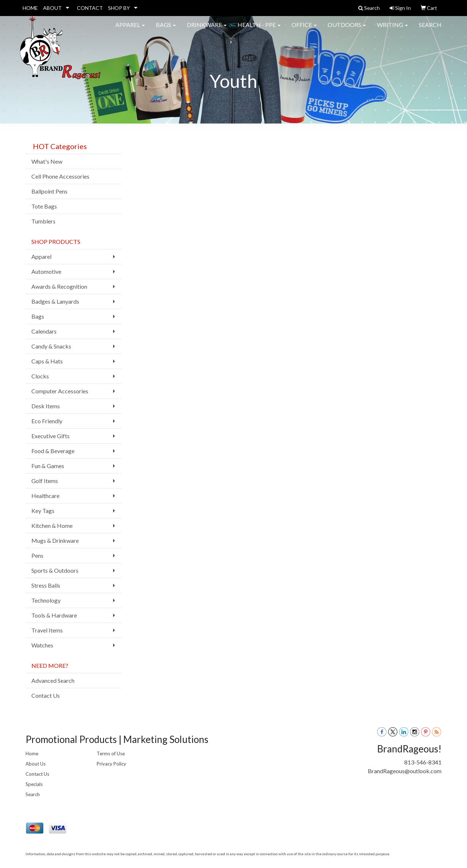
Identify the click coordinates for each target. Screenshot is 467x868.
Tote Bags (44, 206)
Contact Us (46, 695)
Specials (34, 784)
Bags (166, 29)
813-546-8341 (423, 762)
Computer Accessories (60, 391)
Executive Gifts (51, 436)
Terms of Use (111, 754)
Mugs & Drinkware (55, 540)
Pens (37, 555)
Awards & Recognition (59, 286)
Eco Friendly (47, 421)
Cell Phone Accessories (60, 176)
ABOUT (52, 8)
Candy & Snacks (51, 346)
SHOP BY (119, 8)
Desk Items (46, 406)
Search (430, 29)
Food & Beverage (53, 451)
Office (304, 29)
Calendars (44, 331)
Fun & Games (48, 466)
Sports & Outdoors (55, 570)
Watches (42, 645)
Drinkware (207, 29)
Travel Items (47, 630)
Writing (392, 29)
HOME (30, 8)
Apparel (130, 29)
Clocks (40, 376)
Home (32, 754)
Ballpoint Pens (49, 191)
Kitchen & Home (52, 526)
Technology (46, 600)
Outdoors (347, 29)
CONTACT (90, 8)
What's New (47, 161)
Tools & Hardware (54, 615)
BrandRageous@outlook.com (405, 771)
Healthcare (45, 496)
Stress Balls (46, 585)
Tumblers (43, 221)
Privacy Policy (111, 764)
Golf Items (45, 481)
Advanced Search (53, 680)
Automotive (46, 271)
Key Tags (43, 511)
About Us (36, 764)
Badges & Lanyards (55, 301)
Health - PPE (259, 29)
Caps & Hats (47, 361)
